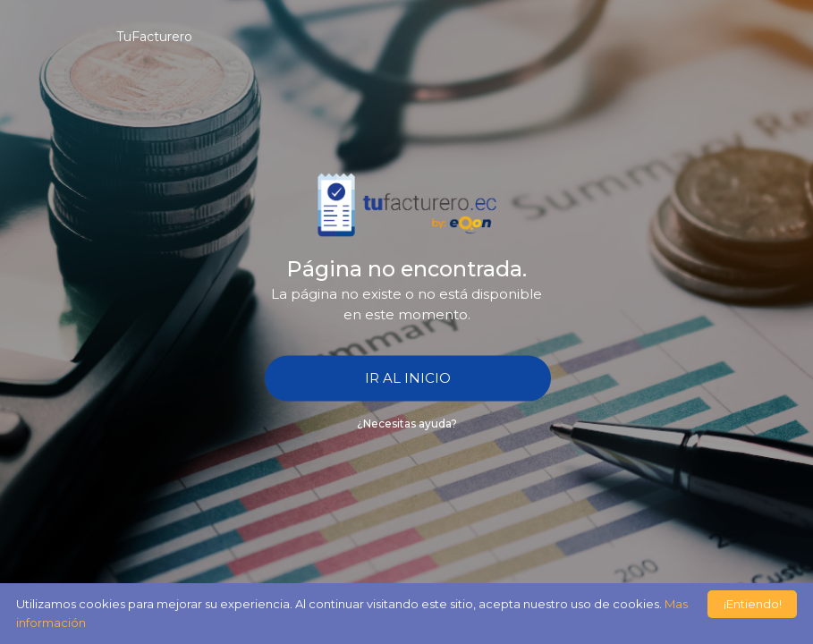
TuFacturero (154, 37)
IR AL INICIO (408, 378)
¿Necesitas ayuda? (407, 423)
